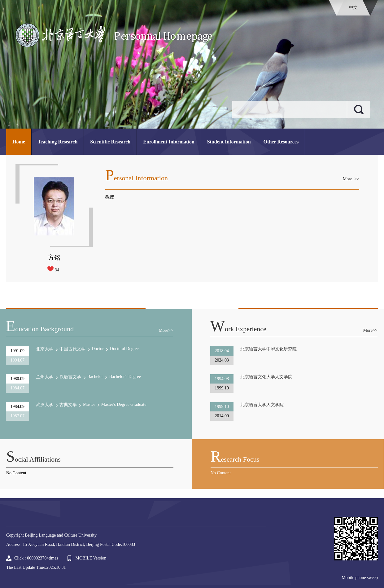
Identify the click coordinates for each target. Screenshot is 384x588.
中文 (353, 8)
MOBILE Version (91, 558)
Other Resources (281, 142)
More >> (351, 179)
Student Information (229, 142)
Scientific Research (110, 142)
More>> (166, 330)
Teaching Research (58, 142)
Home (19, 142)
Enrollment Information (169, 142)
